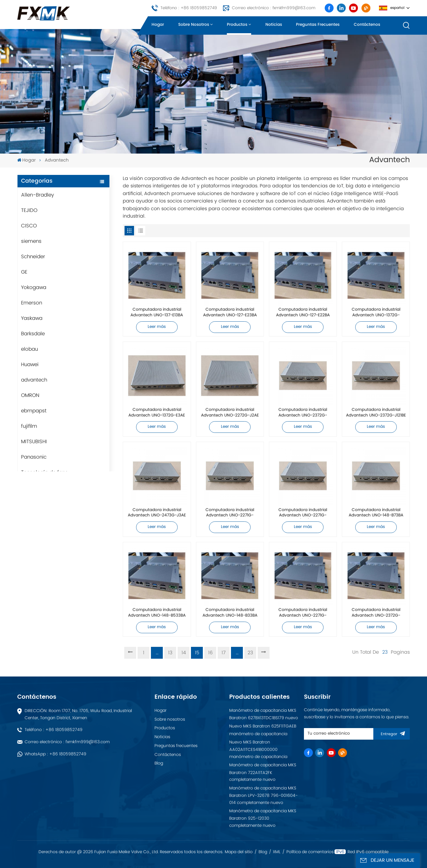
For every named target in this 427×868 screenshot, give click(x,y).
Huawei (30, 365)
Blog (159, 763)
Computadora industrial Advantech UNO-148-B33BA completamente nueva (230, 613)
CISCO (29, 226)
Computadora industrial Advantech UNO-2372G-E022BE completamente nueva (376, 613)
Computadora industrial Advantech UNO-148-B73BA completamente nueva (376, 513)
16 (210, 653)
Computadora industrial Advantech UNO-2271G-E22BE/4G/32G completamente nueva (230, 513)
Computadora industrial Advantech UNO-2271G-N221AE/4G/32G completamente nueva (303, 613)
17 (224, 653)
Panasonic (34, 457)
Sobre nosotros (194, 25)
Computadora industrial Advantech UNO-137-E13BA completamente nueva (157, 313)
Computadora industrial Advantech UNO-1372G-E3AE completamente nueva (157, 413)
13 (170, 653)
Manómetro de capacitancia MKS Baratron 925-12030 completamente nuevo (263, 818)
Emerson (32, 303)
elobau (30, 349)
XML (277, 852)
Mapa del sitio (239, 852)
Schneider (33, 257)
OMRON (30, 395)
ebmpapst (34, 411)
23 (250, 653)
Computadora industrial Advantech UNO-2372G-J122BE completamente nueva (303, 413)
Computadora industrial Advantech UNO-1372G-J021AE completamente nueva (376, 313)
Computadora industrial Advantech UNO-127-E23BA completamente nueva (230, 313)
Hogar (158, 25)
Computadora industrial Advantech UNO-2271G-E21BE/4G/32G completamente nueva (303, 513)
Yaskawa (32, 318)
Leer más (157, 327)
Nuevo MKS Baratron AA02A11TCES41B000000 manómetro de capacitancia (258, 749)
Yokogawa (34, 288)
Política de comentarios (310, 852)
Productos (237, 25)
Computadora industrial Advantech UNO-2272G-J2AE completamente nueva (230, 413)
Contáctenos (367, 25)
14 (184, 653)
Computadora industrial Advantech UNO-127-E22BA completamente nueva (303, 313)
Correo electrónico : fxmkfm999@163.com (274, 8)
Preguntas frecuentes (318, 25)
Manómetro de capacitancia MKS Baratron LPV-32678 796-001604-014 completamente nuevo (263, 795)
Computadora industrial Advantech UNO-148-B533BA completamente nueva (157, 613)
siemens (31, 241)
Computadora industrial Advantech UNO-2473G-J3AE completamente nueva (157, 513)
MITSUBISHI (34, 442)
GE (24, 272)
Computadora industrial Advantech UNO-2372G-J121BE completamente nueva (376, 413)
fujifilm (29, 426)
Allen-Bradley (38, 195)
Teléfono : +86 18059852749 (189, 8)
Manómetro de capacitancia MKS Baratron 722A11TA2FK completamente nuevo (263, 772)
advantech (34, 380)
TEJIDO (29, 210)
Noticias (274, 25)
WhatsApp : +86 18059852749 (55, 754)
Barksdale (33, 334)
